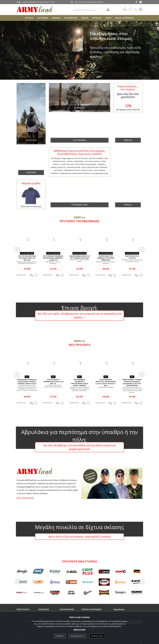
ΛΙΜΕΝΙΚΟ (56, 18)
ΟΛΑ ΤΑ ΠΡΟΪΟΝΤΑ (125, 18)
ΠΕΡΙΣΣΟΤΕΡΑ (80, 630)
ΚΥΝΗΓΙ (108, 18)
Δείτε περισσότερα (25, 498)
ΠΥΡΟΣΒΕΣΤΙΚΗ (71, 18)
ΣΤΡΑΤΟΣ (29, 18)
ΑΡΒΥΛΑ (85, 18)
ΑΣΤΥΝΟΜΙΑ (43, 18)
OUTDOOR (97, 18)
